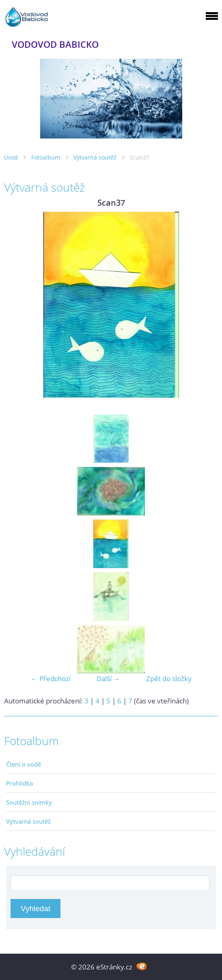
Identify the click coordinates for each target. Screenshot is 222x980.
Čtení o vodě (24, 764)
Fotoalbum (46, 157)
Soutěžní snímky (29, 802)
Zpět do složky (169, 679)
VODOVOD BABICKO (55, 44)
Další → (108, 679)
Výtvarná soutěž (96, 157)
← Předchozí (51, 679)
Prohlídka (19, 783)
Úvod (11, 157)
